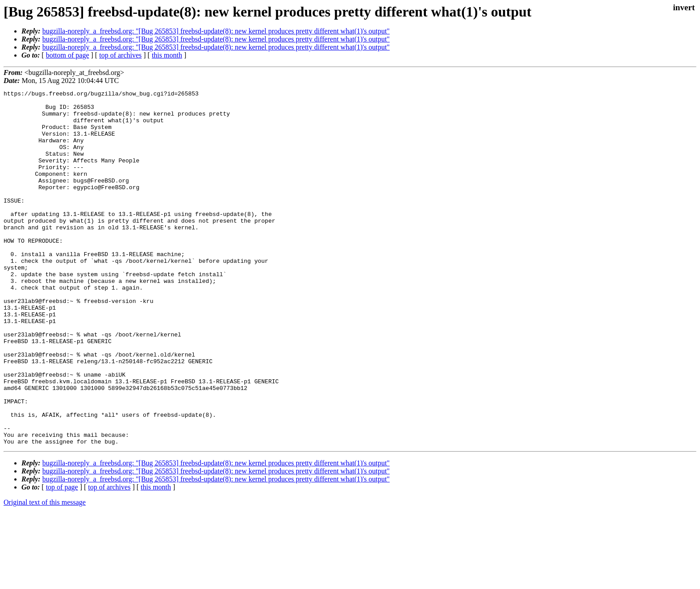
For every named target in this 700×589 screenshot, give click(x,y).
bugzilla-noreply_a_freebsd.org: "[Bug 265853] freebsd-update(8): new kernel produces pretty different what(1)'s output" (216, 31)
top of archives (120, 55)
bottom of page (68, 55)
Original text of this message (45, 573)
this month (167, 55)
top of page (62, 558)
